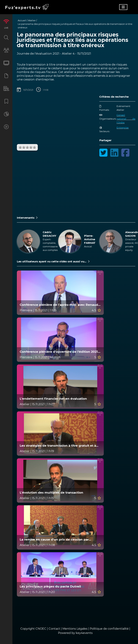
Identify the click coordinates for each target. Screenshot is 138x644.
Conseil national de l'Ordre (126, 119)
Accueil (22, 20)
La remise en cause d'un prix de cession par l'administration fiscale (54, 540)
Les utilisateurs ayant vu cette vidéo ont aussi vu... (53, 261)
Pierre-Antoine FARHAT (90, 239)
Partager (105, 140)
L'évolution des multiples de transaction (51, 493)
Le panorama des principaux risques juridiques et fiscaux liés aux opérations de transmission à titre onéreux (75, 26)
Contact (55, 629)
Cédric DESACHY (49, 234)
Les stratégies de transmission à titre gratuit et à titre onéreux (58, 446)
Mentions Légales (75, 629)
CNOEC (41, 629)
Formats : (105, 108)
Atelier (32, 20)
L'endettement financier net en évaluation (53, 399)
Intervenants (27, 218)
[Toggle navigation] (123, 7)
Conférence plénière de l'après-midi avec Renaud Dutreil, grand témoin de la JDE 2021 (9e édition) (59, 305)
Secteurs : (105, 130)
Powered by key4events (75, 633)
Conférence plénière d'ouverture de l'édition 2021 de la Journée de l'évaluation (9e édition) (59, 352)
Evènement (123, 106)
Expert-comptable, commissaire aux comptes (50, 245)
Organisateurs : (108, 119)
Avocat (88, 246)
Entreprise (123, 128)
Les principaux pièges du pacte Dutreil (50, 587)
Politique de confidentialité (109, 629)
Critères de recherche (114, 97)
